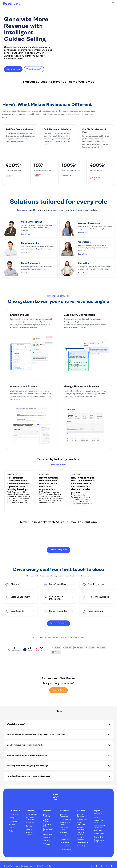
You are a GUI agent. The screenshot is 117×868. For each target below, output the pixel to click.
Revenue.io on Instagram (106, 863)
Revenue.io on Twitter (101, 863)
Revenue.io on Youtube (112, 863)
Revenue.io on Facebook (96, 863)
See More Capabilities (58, 623)
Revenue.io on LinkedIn (91, 863)
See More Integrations (59, 549)
